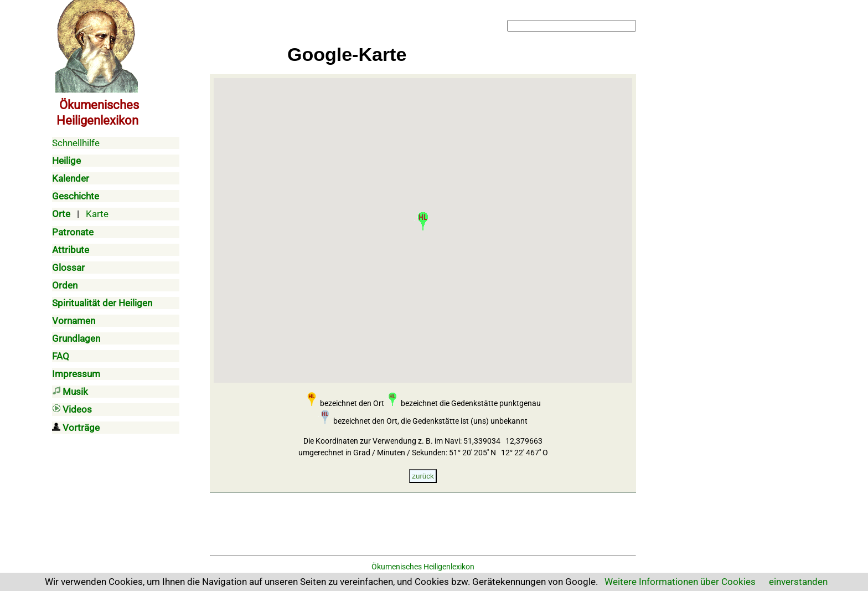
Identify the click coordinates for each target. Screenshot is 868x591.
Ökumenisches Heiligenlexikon (423, 567)
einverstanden (798, 582)
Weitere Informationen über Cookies (680, 582)
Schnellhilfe (76, 143)
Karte (97, 214)
